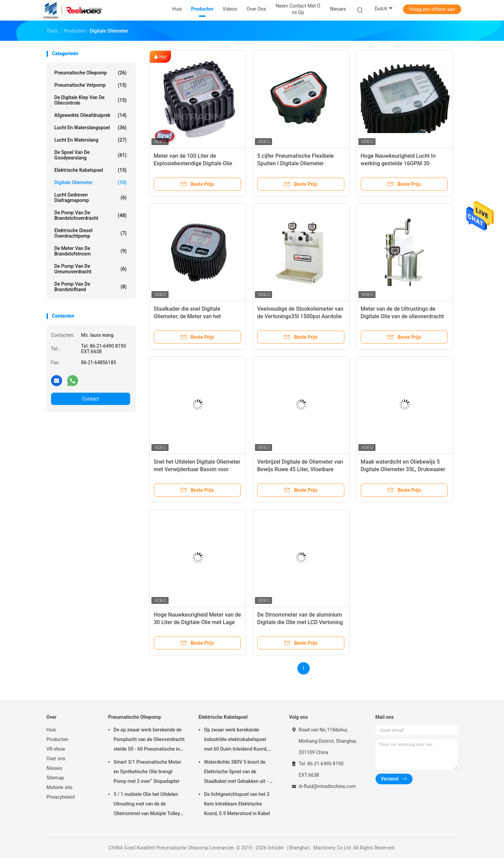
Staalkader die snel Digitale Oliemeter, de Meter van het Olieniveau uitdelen (187, 316)
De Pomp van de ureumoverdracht (91, 269)
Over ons (56, 759)
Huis (51, 730)
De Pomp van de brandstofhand (91, 287)
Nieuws (54, 768)
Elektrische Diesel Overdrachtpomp (91, 233)
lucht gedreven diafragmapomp (91, 198)
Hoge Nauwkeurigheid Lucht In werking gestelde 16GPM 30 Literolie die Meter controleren (398, 163)
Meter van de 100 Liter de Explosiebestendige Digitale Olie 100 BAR (193, 163)
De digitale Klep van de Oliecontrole (91, 100)
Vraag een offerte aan (432, 9)
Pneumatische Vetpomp (91, 85)
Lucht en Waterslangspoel (91, 128)
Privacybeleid (61, 797)
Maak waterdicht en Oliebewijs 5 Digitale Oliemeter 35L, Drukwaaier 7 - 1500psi (403, 469)
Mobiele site (60, 787)
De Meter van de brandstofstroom (91, 251)
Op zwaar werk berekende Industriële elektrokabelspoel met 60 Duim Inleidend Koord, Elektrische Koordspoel (236, 740)
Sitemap (55, 778)
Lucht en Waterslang (91, 140)
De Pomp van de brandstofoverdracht (91, 215)
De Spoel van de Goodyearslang (91, 155)
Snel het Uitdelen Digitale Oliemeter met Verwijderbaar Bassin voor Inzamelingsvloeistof (197, 469)
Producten (58, 739)
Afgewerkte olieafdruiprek (91, 115)
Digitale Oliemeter (91, 182)
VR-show (56, 749)
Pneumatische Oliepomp (91, 73)
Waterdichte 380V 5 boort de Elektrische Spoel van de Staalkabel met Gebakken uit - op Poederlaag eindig (239, 773)
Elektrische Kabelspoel (91, 170)
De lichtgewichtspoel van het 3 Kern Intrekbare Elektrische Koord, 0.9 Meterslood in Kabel (237, 804)
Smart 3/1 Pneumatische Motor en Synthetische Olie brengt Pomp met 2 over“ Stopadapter (147, 772)
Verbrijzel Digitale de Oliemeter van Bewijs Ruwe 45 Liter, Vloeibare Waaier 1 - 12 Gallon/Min (300, 469)
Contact (91, 399)
